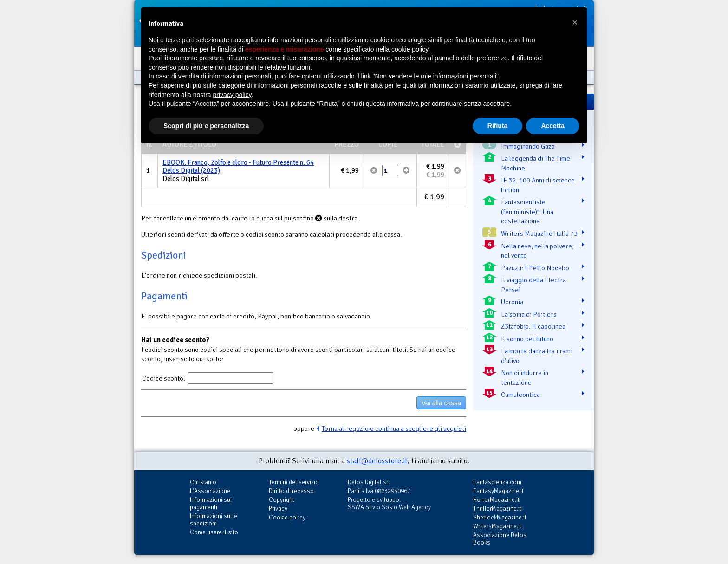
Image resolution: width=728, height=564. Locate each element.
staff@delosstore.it (377, 461)
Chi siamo (203, 482)
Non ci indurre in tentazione (525, 378)
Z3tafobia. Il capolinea (533, 326)
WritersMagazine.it (497, 526)
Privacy (278, 509)
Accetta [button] (553, 126)
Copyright (282, 500)
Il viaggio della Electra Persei (533, 285)
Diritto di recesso (291, 491)
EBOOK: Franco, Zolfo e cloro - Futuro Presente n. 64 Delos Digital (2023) (238, 167)
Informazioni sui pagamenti (211, 503)
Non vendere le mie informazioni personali (435, 76)
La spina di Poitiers (529, 314)
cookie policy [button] (410, 49)
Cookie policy (287, 517)
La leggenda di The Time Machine (536, 163)
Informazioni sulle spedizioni (214, 520)
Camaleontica (520, 395)
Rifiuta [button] (498, 126)
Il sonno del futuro (527, 339)
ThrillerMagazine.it (497, 509)
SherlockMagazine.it (500, 517)
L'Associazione (210, 491)
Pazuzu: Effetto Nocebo (535, 268)
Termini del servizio (294, 482)
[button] (575, 22)
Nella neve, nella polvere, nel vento (537, 251)
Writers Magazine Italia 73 (539, 233)
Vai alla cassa (441, 403)
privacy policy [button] (232, 95)
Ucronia (512, 302)
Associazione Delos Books (500, 539)
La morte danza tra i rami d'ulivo (537, 356)
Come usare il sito (214, 532)
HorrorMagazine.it (496, 500)
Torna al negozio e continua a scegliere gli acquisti (394, 428)
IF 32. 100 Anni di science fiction (538, 185)
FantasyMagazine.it (498, 491)
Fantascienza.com (497, 482)
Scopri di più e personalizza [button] (206, 126)
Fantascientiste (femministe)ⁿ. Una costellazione (527, 211)
